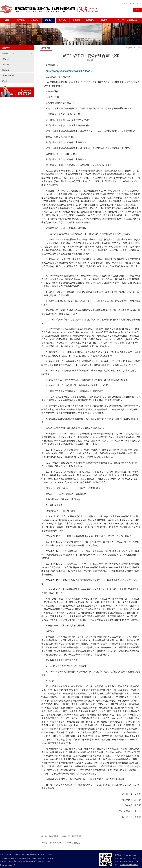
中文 (133, 3)
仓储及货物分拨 (8, 75)
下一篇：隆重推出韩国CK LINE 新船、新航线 (61, 843)
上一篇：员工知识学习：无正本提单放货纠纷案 (61, 836)
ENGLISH (139, 3)
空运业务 (6, 70)
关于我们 (21, 20)
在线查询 (62, 20)
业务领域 (35, 20)
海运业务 (6, 64)
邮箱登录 (104, 20)
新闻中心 (49, 20)
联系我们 (127, 3)
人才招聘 (76, 20)
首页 (7, 20)
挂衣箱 (5, 81)
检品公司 (6, 59)
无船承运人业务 (8, 54)
